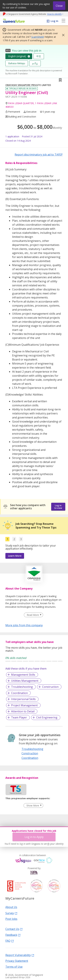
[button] (62, 35)
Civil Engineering (47, 717)
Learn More (15, 556)
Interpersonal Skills (23, 699)
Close (59, 6)
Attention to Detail (23, 711)
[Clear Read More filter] (33, 615)
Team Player (19, 717)
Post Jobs (11, 919)
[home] (13, 21)
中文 (39, 56)
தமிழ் (35, 63)
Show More (33, 805)
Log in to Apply (34, 837)
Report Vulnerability (20, 955)
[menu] (63, 21)
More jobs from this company (24, 625)
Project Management (24, 705)
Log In (54, 21)
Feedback (13, 935)
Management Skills (23, 675)
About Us (11, 907)
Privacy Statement (17, 961)
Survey (11, 913)
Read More (33, 615)
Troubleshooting (22, 687)
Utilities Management (25, 681)
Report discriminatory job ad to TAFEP (39, 155)
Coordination (19, 693)
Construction (50, 687)
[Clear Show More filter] (33, 806)
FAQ (10, 941)
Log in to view (58, 507)
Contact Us (14, 929)
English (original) (17, 56)
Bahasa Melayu (17, 63)
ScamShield (38, 37)
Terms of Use (14, 967)
